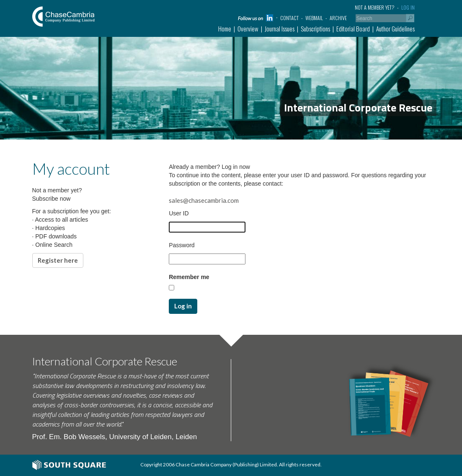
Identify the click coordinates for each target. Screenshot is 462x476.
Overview (248, 28)
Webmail (314, 18)
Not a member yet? (375, 7)
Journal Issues (280, 28)
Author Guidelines (395, 28)
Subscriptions (315, 28)
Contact (289, 18)
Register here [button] (58, 260)
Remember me (189, 277)
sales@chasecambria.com (204, 200)
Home (225, 28)
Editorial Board (353, 28)
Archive (338, 18)
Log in (408, 7)
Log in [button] (183, 306)
